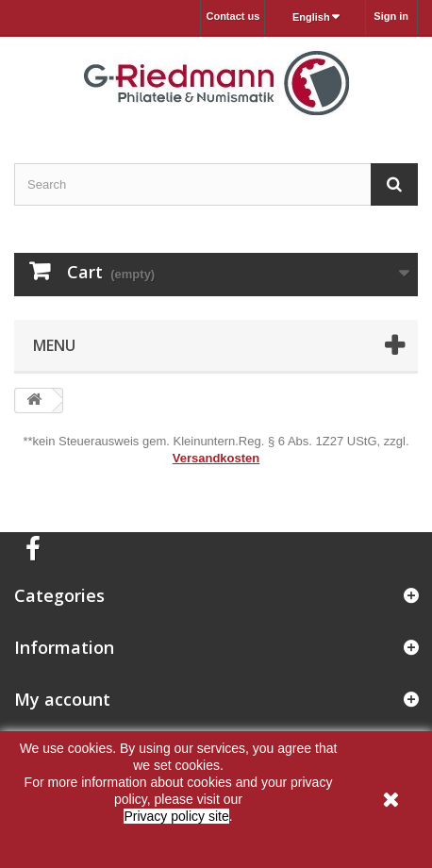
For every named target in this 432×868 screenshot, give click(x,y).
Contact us (233, 16)
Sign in (391, 16)
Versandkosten (216, 458)
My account (62, 699)
